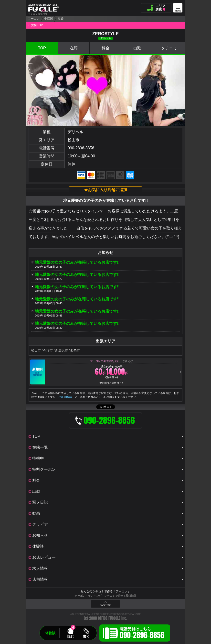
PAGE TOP (105, 605)
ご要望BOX (65, 397)
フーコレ (34, 19)
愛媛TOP (37, 25)
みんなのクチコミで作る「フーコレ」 (105, 591)
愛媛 (61, 19)
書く (86, 636)
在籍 (74, 48)
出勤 (137, 48)
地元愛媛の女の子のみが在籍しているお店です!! (77, 262)
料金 (105, 48)
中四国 (49, 19)
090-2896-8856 (81, 148)
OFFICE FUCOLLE (109, 618)
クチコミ (169, 48)
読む (70, 636)
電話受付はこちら (142, 634)
